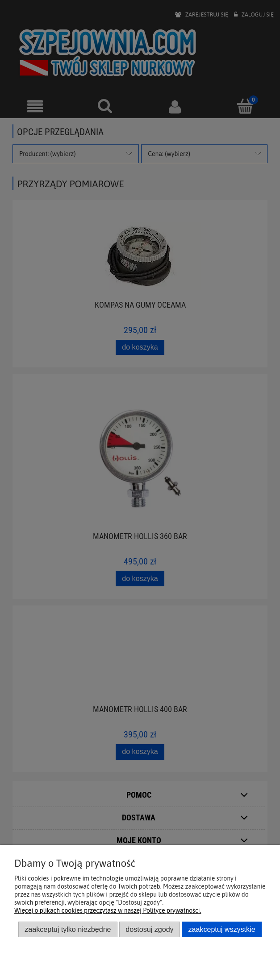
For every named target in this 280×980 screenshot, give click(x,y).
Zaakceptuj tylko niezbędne (68, 929)
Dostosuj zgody (149, 929)
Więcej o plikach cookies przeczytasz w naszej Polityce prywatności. (108, 910)
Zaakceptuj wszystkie (221, 929)
